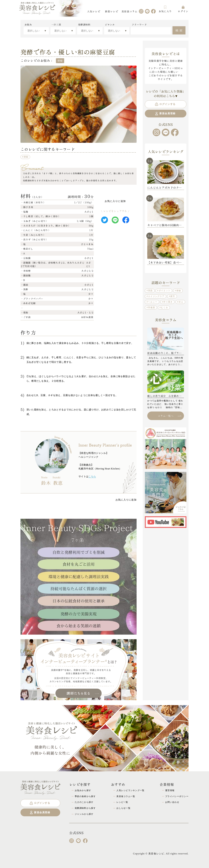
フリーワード (139, 25)
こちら (92, 476)
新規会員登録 (165, 114)
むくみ (165, 307)
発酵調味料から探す (85, 808)
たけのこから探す (84, 802)
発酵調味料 (84, 25)
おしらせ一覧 (123, 808)
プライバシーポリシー (177, 796)
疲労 (173, 296)
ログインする (165, 104)
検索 (179, 30)
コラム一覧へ (169, 416)
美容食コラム (129, 11)
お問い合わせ (172, 802)
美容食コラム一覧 (126, 796)
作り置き (168, 302)
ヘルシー (153, 302)
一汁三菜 (56, 25)
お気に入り (165, 9)
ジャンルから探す (84, 814)
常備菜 (152, 307)
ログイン (183, 9)
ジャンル (110, 25)
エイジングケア (156, 296)
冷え (181, 302)
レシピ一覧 (122, 802)
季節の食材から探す (85, 796)
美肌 (150, 291)
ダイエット (165, 291)
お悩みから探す (83, 790)
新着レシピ (112, 11)
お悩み (28, 25)
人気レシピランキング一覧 (130, 790)
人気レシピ (94, 11)
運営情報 (170, 790)
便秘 (26, 157)
